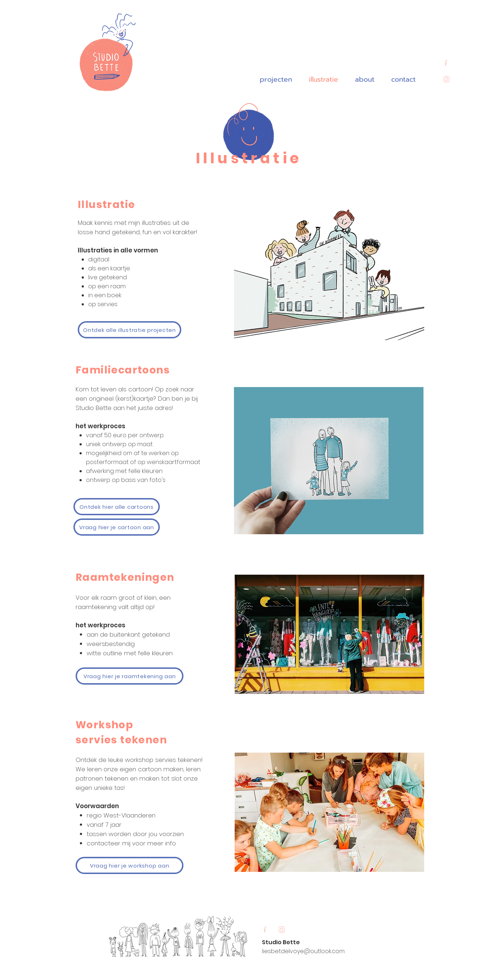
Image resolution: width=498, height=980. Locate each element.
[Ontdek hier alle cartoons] (117, 507)
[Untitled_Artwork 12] (446, 64)
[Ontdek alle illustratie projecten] (130, 330)
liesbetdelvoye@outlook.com (303, 951)
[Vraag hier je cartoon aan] (117, 527)
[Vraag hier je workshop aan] (130, 865)
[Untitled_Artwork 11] (446, 80)
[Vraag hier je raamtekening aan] (130, 676)
